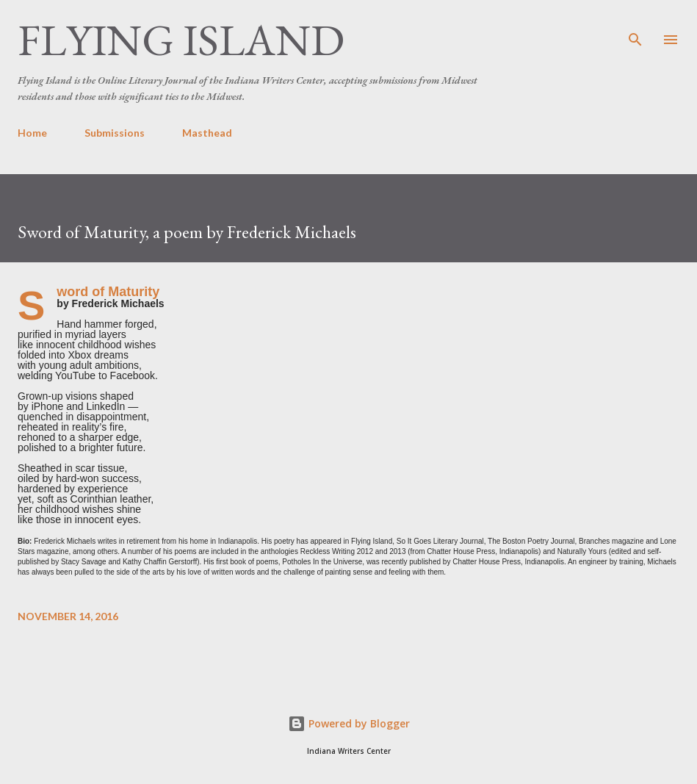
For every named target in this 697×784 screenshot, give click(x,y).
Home (32, 133)
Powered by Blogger (349, 723)
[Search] (635, 26)
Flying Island (181, 40)
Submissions (115, 133)
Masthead (207, 133)
